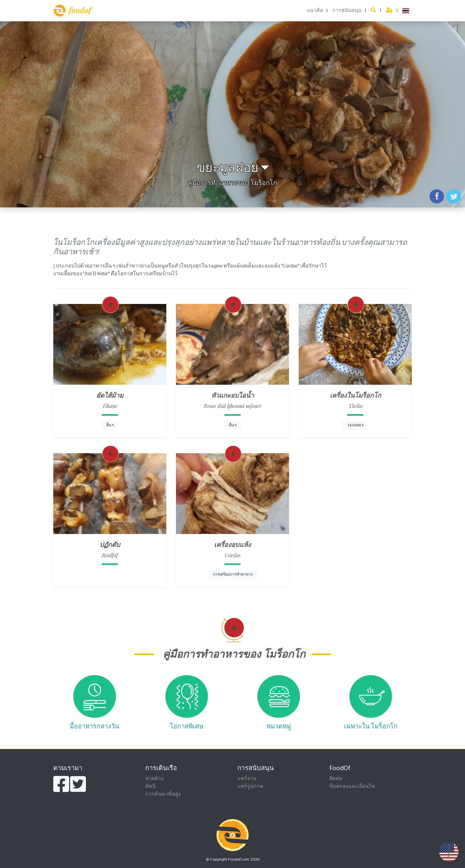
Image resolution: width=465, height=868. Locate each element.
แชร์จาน (247, 779)
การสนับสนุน (347, 11)
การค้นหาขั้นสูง (163, 794)
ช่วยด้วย (155, 779)
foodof (72, 11)
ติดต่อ (336, 779)
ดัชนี (150, 787)
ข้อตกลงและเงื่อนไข (352, 787)
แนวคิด (315, 11)
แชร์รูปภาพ (250, 787)
